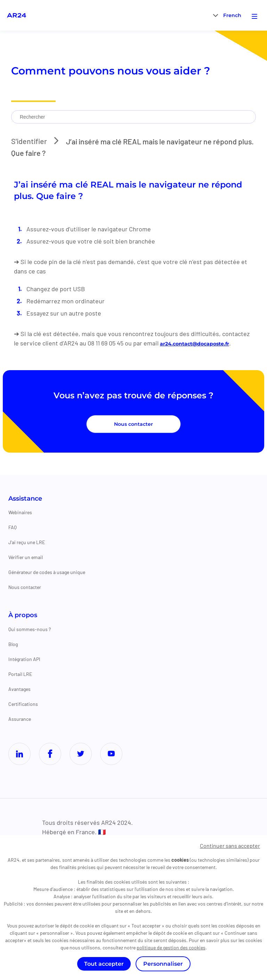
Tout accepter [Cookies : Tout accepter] (104, 964)
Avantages (19, 689)
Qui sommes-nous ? (30, 629)
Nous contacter (133, 424)
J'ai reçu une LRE (27, 543)
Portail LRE (20, 674)
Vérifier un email (26, 557)
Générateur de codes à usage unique (47, 572)
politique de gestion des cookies (171, 947)
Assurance (20, 719)
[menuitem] (232, 15)
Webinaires (20, 513)
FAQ (13, 528)
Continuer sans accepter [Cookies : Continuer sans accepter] (230, 846)
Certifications (23, 704)
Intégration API (24, 659)
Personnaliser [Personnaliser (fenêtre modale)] (163, 964)
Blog (13, 644)
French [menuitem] (232, 16)
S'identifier (31, 141)
